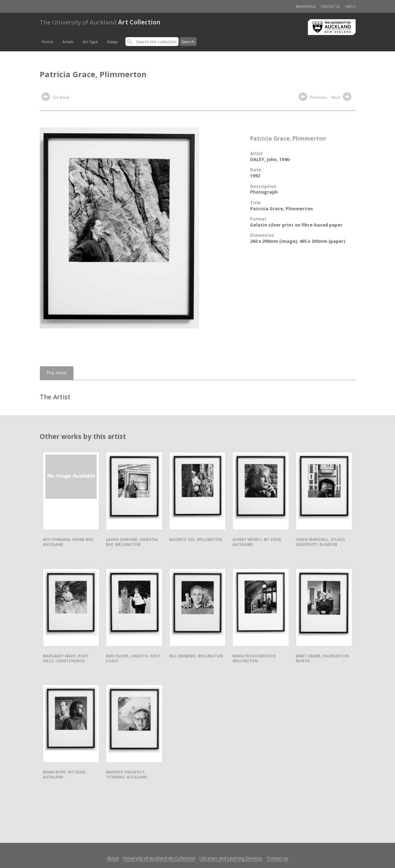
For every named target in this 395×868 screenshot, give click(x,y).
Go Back (55, 98)
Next (342, 98)
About (350, 7)
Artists (68, 42)
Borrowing (306, 7)
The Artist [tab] (57, 373)
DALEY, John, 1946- (270, 159)
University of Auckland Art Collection (159, 858)
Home (47, 42)
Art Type (91, 42)
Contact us (330, 7)
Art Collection (100, 22)
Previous (313, 98)
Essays (112, 42)
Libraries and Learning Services (231, 858)
